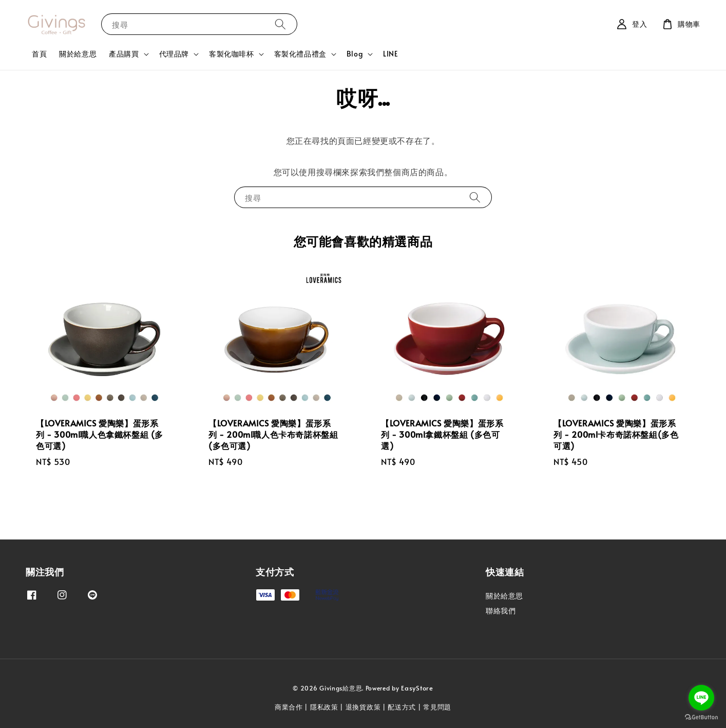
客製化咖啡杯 (232, 54)
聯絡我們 (501, 611)
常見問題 (437, 707)
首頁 (39, 54)
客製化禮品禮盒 (300, 54)
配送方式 (402, 707)
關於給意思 (78, 54)
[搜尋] (280, 24)
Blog (355, 54)
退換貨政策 (363, 707)
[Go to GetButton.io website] (701, 717)
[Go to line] (701, 698)
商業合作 (289, 707)
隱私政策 (324, 707)
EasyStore (417, 688)
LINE (390, 54)
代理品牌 (174, 54)
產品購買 (124, 54)
